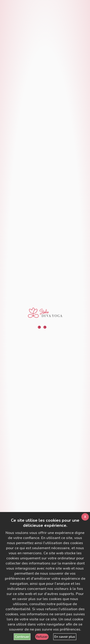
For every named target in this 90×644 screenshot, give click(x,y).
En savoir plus (65, 637)
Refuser (42, 637)
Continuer (22, 637)
